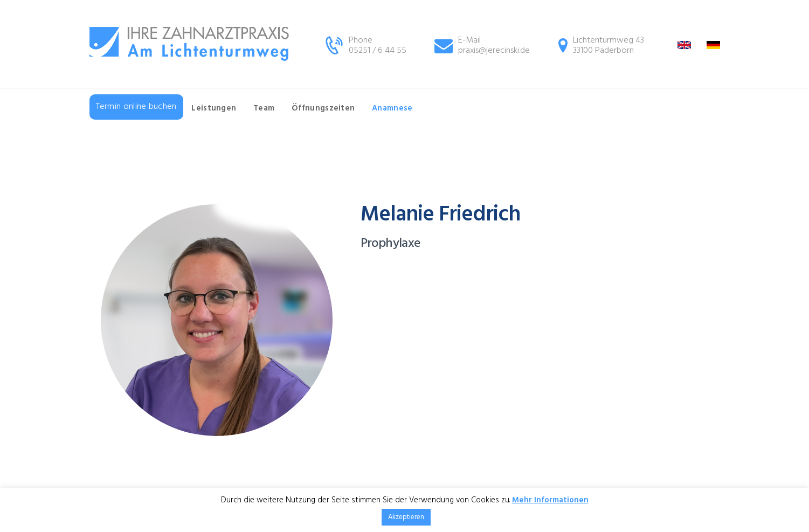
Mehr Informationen (550, 500)
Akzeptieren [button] (406, 517)
